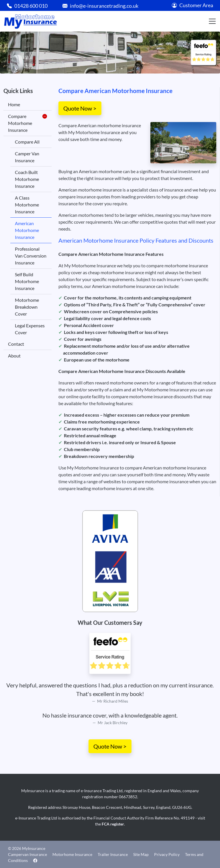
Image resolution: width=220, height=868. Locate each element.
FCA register (113, 824)
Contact (16, 344)
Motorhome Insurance (72, 854)
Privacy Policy (167, 854)
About (14, 356)
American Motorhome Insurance (27, 230)
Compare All (27, 142)
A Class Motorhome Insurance (27, 205)
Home (14, 104)
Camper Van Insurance (27, 157)
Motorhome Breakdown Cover (27, 307)
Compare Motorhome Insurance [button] (27, 123)
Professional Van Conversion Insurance (31, 256)
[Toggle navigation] (212, 21)
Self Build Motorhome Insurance (27, 281)
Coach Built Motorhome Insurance (27, 179)
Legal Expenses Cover (30, 329)
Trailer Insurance (113, 854)
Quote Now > (80, 108)
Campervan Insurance (27, 854)
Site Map (141, 854)
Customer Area (192, 5)
